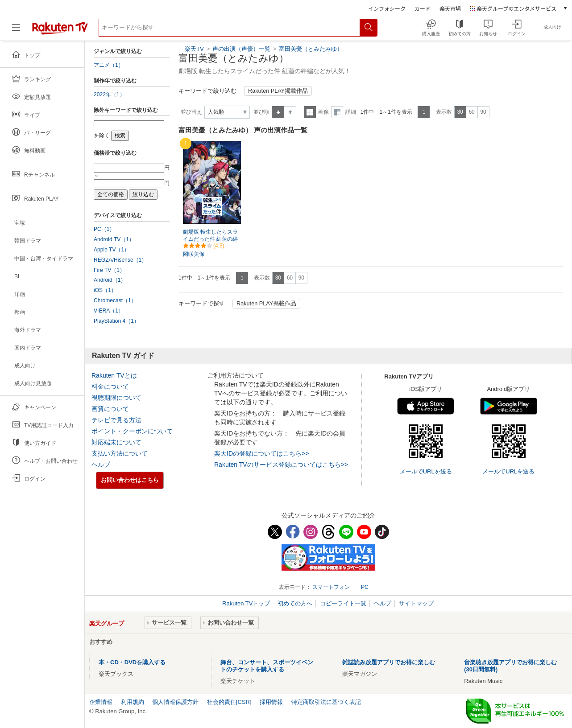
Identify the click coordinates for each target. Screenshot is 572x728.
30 (460, 112)
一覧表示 (310, 112)
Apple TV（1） (112, 250)
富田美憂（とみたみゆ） (311, 49)
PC (365, 587)
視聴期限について (116, 398)
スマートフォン (331, 587)
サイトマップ (416, 603)
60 (471, 112)
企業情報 (101, 702)
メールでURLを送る (426, 471)
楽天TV (194, 49)
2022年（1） (109, 95)
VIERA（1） (109, 311)
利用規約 (133, 702)
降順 (290, 112)
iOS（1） (105, 290)
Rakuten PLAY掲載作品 (278, 91)
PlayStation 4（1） (116, 321)
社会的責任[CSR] (229, 702)
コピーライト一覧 (343, 603)
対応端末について (116, 442)
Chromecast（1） (115, 300)
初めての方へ (295, 603)
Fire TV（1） (109, 270)
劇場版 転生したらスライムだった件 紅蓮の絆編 (210, 239)
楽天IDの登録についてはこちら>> (261, 453)
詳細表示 (337, 112)
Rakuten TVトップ (247, 603)
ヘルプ (101, 465)
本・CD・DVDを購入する (132, 662)
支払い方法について (120, 453)
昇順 (278, 112)
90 (483, 112)
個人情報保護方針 (175, 702)
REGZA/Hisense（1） (120, 260)
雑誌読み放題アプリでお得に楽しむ (389, 662)
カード (423, 8)
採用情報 (271, 702)
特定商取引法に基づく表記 (326, 702)
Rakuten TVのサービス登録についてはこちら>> (281, 465)
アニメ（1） (109, 65)
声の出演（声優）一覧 (241, 49)
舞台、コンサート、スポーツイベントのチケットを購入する (267, 666)
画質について (110, 409)
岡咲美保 (194, 254)
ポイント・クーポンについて (132, 431)
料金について (110, 387)
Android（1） (110, 280)
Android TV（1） (114, 239)
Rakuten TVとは (114, 375)
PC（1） (104, 229)
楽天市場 (450, 8)
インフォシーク (387, 8)
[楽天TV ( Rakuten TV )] (60, 31)
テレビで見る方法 (116, 420)
